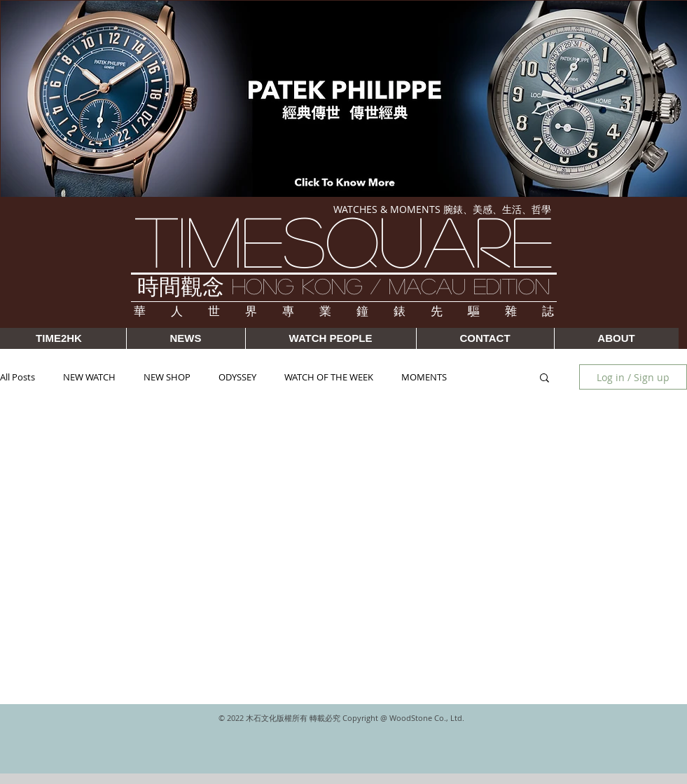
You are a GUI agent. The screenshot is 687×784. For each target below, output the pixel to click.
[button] (544, 379)
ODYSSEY (237, 377)
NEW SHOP (167, 377)
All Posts (18, 377)
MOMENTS (424, 377)
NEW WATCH (89, 377)
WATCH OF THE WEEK (329, 377)
